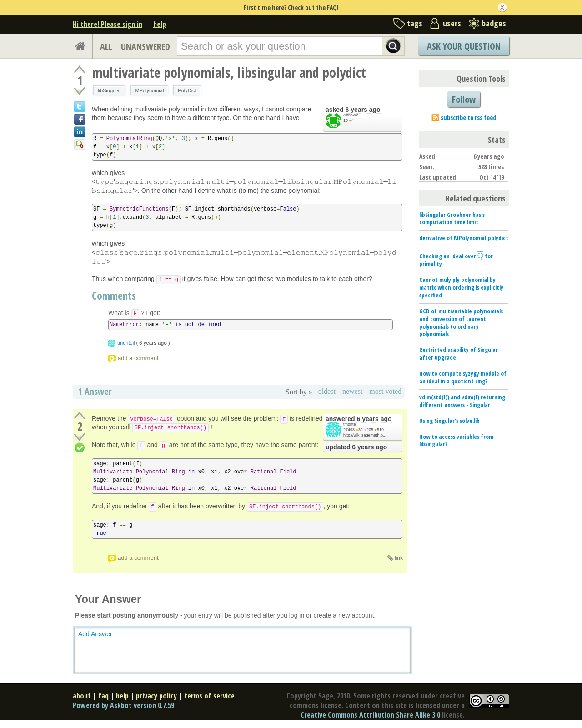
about (82, 696)
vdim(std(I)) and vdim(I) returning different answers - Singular (462, 401)
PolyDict (187, 90)
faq (103, 696)
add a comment (138, 358)
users (452, 23)
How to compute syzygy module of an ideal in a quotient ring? (463, 377)
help (160, 24)
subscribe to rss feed (469, 118)
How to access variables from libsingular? (456, 440)
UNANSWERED (145, 47)
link (399, 558)
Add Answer (95, 634)
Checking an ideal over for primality (456, 260)
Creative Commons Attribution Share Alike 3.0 (370, 715)
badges (494, 23)
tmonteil (126, 343)
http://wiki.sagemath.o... (365, 435)
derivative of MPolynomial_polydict (464, 238)
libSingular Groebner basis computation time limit (452, 218)
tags (415, 23)
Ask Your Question (464, 46)
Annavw (351, 115)
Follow (464, 99)
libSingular (109, 90)
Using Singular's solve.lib (449, 421)
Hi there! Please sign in (108, 24)
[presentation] (480, 256)
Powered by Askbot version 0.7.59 (123, 705)
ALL (106, 47)
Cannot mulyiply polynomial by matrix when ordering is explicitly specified (461, 287)
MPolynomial (149, 90)
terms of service (209, 696)
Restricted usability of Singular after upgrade (459, 354)
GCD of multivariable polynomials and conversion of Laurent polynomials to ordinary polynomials (461, 323)
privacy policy (156, 696)
